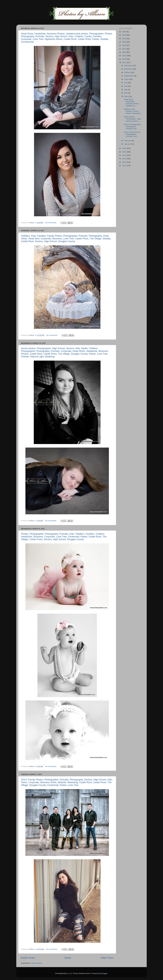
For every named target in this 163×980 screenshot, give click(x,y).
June (126, 86)
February (128, 141)
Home (68, 958)
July (126, 83)
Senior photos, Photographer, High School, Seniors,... (132, 119)
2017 (124, 63)
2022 (124, 45)
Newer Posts (28, 958)
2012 (124, 162)
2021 (124, 49)
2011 (124, 166)
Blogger (104, 973)
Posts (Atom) (37, 963)
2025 (124, 35)
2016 (124, 148)
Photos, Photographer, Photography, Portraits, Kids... (132, 127)
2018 (124, 59)
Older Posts (107, 958)
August (127, 79)
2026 (124, 32)
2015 (124, 152)
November (128, 69)
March (127, 96)
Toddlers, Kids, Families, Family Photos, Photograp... (133, 111)
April (126, 93)
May (126, 89)
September (129, 76)
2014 (124, 155)
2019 (124, 56)
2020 (124, 52)
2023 (124, 42)
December (128, 66)
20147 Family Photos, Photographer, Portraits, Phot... (132, 134)
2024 (124, 39)
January (128, 144)
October (128, 72)
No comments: (51, 223)
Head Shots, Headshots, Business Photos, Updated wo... (132, 103)
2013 (124, 159)
